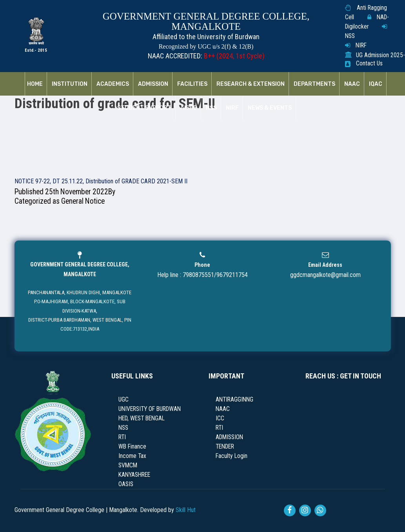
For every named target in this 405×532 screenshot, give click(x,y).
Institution (70, 84)
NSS (350, 36)
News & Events (270, 108)
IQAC (376, 84)
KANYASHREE (134, 475)
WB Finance (132, 447)
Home (35, 84)
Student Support (144, 108)
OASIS (126, 484)
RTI (122, 437)
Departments (314, 84)
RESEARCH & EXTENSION (251, 84)
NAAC (352, 84)
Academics (113, 84)
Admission (153, 84)
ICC (220, 418)
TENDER (225, 447)
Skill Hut (186, 510)
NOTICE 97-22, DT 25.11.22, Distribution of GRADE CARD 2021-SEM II (101, 181)
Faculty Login (232, 456)
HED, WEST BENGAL (142, 418)
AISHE (189, 108)
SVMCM (128, 465)
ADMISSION (229, 437)
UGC (123, 400)
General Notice (83, 201)
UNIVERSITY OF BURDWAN (150, 409)
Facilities (192, 84)
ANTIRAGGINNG (234, 400)
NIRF (361, 45)
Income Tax (132, 456)
